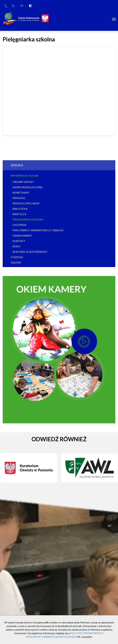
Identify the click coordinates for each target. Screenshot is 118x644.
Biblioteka (20, 209)
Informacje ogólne (25, 176)
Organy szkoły (23, 182)
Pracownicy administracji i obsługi (38, 230)
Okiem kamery (22, 236)
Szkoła (17, 165)
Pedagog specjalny (26, 203)
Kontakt (19, 241)
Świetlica (19, 214)
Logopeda (20, 225)
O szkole (17, 257)
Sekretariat (21, 193)
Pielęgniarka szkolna (28, 219)
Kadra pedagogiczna (27, 187)
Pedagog (19, 198)
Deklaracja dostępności (30, 252)
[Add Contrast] (30, 6)
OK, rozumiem (84, 637)
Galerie (16, 262)
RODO (16, 246)
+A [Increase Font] (22, 5)
